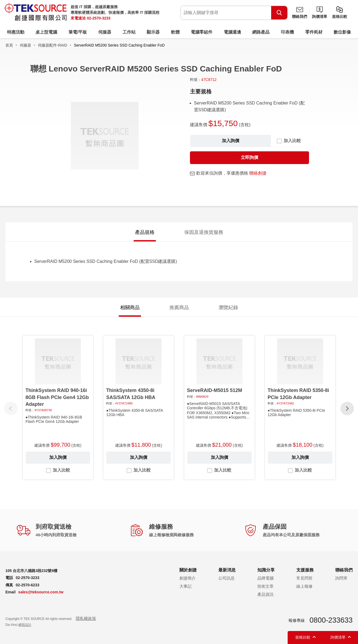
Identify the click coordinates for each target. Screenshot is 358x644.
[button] (347, 408)
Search (279, 13)
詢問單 (341, 578)
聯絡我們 (300, 17)
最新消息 (227, 570)
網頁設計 (25, 625)
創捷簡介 (188, 578)
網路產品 (261, 32)
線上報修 (304, 586)
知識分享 (266, 570)
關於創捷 (188, 570)
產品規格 (145, 232)
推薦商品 (179, 308)
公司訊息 (226, 578)
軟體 (175, 32)
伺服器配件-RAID (52, 45)
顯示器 (153, 32)
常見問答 (304, 578)
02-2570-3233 (99, 18)
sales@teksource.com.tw (41, 592)
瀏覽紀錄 (228, 308)
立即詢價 (249, 157)
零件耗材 (314, 32)
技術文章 (265, 586)
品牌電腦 (265, 578)
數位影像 (342, 32)
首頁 (9, 45)
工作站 (129, 32)
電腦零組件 (202, 32)
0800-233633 (331, 620)
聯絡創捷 (258, 173)
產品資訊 (265, 594)
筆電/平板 (78, 32)
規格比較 (340, 17)
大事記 (185, 586)
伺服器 (105, 32)
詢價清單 (320, 17)
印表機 (287, 32)
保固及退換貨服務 (204, 232)
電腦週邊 (232, 32)
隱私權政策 (86, 618)
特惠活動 (16, 32)
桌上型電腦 (46, 32)
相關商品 (130, 308)
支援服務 (305, 570)
